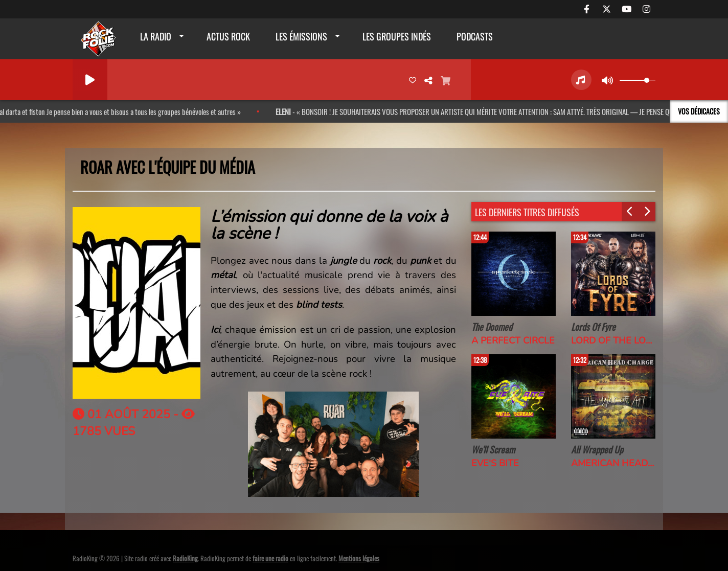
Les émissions (301, 36)
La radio (156, 36)
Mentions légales (359, 558)
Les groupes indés (397, 36)
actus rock (228, 36)
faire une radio (270, 558)
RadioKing (185, 558)
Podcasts (475, 36)
